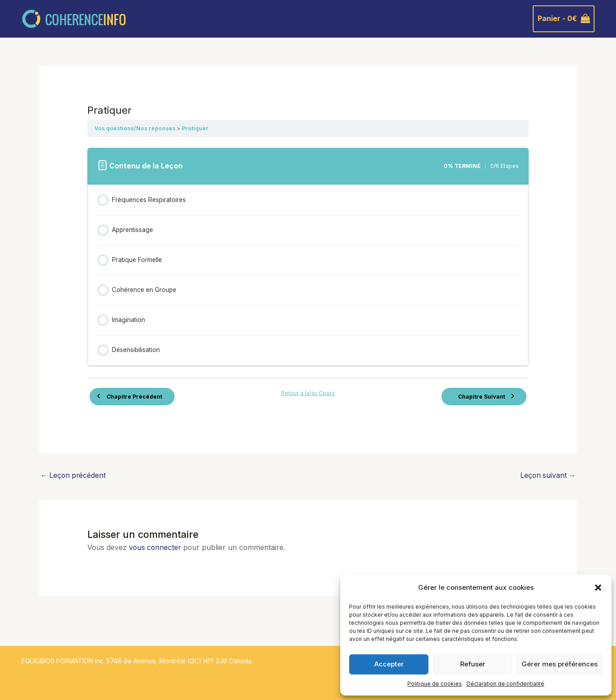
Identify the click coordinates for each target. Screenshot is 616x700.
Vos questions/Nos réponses (136, 128)
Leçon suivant (547, 476)
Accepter (389, 664)
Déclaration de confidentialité (505, 684)
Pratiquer (195, 128)
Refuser (473, 664)
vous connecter (156, 547)
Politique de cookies (435, 684)
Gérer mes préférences (560, 664)
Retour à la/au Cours (308, 393)
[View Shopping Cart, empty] (564, 19)
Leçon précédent (74, 476)
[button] (598, 588)
